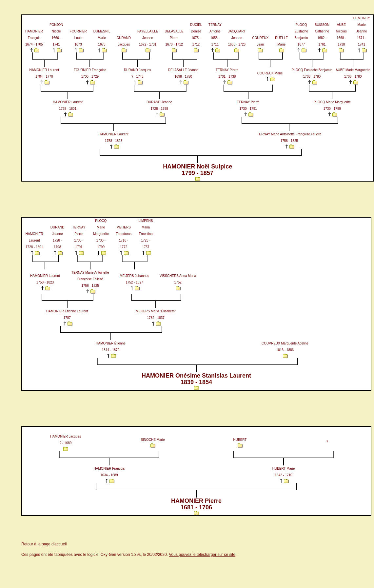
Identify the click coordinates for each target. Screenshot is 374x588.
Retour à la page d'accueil (44, 544)
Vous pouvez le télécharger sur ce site (202, 555)
